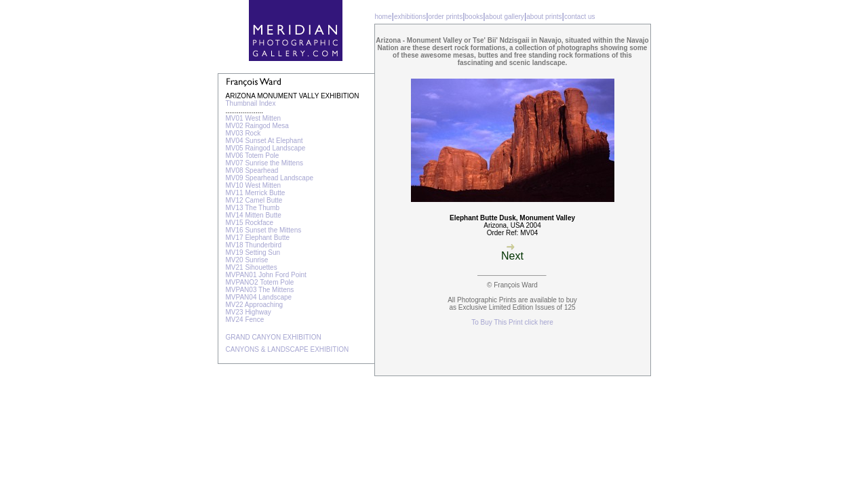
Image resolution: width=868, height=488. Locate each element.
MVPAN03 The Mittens (260, 290)
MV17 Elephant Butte (258, 238)
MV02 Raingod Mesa (257, 126)
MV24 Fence (245, 320)
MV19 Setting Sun (253, 252)
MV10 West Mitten (254, 185)
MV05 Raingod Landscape (266, 148)
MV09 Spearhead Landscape (270, 178)
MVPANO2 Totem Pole (260, 282)
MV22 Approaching (255, 305)
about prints (544, 17)
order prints (446, 17)
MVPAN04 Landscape (259, 297)
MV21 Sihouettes (252, 267)
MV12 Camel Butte (254, 200)
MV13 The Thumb (253, 208)
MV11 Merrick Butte (256, 193)
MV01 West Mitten (254, 118)
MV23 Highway (249, 312)
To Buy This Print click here (512, 322)
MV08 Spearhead (252, 170)
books (474, 17)
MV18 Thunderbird (254, 245)
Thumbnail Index (251, 103)
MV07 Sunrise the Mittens (265, 163)
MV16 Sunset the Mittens (264, 230)
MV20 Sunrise (247, 260)
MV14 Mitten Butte (254, 215)
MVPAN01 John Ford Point (266, 275)
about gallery (505, 17)
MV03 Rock (243, 133)
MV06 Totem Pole (253, 156)
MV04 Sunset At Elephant (264, 141)
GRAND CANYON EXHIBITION (274, 337)
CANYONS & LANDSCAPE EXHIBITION (288, 349)
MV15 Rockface (250, 223)
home (383, 17)
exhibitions (410, 17)
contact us (580, 17)
